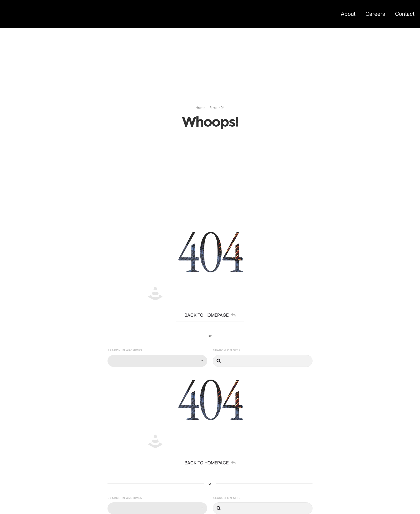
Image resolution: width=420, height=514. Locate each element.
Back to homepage (210, 315)
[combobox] (157, 361)
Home (200, 108)
